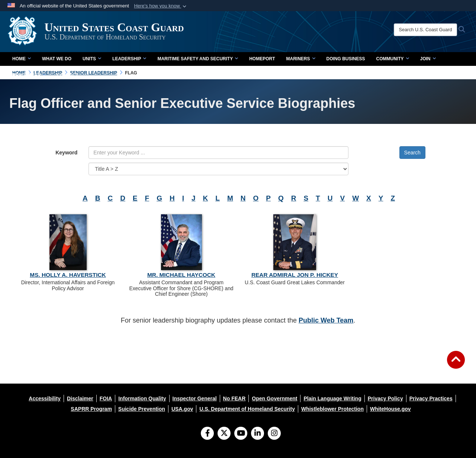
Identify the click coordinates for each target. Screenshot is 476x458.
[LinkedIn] (258, 434)
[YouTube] (241, 434)
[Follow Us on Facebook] (207, 434)
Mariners (300, 59)
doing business (346, 59)
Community (393, 59)
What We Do (57, 59)
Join (428, 59)
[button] (161, 6)
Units (92, 59)
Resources (29, 75)
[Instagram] (274, 434)
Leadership (129, 59)
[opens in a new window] (45, 398)
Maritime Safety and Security (198, 59)
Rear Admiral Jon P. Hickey (295, 275)
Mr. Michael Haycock (181, 275)
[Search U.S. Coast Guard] (427, 30)
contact (68, 75)
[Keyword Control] (218, 153)
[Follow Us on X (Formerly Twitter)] (224, 434)
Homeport (262, 59)
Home (22, 59)
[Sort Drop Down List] (218, 169)
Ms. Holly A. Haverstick (68, 275)
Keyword (66, 153)
